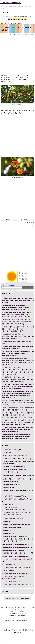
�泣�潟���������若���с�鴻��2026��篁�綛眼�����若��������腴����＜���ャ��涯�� (17, 379)
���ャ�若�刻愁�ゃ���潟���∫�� (17, 459)
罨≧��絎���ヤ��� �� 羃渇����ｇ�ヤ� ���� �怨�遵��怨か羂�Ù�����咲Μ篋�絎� (18, 403)
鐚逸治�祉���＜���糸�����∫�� (17, 479)
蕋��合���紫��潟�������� (16, 556)
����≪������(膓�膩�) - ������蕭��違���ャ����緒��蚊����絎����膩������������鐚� (18, 422)
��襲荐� (8, 487)
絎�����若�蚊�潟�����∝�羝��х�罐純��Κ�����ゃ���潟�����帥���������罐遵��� (18, 329)
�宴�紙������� (11, 450)
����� (7, 521)
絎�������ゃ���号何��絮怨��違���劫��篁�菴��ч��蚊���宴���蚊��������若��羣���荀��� (16, 315)
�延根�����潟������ (14, 510)
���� (6, 530)
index (17, 598)
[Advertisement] (17, 55)
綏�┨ (6, 452)
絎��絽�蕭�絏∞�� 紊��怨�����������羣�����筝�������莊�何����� (18, 336)
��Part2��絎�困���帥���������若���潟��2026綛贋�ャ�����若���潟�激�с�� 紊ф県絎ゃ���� (18, 386)
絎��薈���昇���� (11, 527)
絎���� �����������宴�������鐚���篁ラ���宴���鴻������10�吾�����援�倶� (15, 307)
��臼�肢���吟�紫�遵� (13, 469)
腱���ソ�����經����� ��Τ (16, 524)
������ (7, 533)
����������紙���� (13, 550)
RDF (18, 611)
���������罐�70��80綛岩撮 (16, 567)
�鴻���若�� (9, 507)
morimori (15, 34)
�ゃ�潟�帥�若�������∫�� (15, 544)
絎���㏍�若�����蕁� (13, 466)
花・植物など (31, 222)
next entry (25, 598)
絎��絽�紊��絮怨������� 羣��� (17, 341)
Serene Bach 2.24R (21, 613)
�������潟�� (11, 485)
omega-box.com (21, 615)
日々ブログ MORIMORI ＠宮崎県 (10, 3)
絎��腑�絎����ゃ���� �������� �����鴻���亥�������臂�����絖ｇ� (18, 300)
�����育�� (10, 472)
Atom (22, 611)
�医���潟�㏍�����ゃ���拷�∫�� (18, 475)
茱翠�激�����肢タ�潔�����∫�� (18, 553)
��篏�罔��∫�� (10, 481)
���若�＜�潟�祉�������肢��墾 (18, 559)
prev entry (10, 598)
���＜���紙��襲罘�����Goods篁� (19, 490)
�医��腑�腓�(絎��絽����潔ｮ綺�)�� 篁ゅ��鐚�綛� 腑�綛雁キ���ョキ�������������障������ (18, 415)
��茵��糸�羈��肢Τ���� (14, 536)
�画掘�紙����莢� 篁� (12, 518)
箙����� (7, 504)
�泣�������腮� (11, 582)
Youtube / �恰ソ (8, 565)
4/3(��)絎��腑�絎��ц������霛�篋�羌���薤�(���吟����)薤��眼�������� (18, 353)
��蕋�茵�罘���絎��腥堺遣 (14, 496)
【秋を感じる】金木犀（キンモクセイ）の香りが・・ (17, 29)
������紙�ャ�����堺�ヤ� (15, 574)
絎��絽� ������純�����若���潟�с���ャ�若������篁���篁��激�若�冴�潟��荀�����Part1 (18, 322)
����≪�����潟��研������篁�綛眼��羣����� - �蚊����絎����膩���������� (17, 429)
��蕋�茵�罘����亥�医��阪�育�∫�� (18, 499)
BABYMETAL (8, 570)
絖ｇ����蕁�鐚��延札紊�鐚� (14, 456)
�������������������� (16, 547)
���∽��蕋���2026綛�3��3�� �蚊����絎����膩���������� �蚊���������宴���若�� (16, 436)
